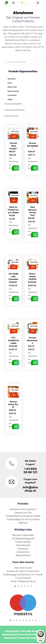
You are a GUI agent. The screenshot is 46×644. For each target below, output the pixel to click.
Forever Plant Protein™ (14, 146)
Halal (10, 83)
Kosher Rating (13, 91)
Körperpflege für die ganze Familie (23, 516)
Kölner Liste (12, 87)
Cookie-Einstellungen (30, 638)
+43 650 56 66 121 (30, 471)
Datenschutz (23, 552)
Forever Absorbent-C (33, 340)
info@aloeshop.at (30, 489)
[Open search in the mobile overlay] (23, 62)
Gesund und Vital (23, 513)
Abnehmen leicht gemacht (23, 509)
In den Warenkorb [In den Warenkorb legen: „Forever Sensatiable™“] (35, 168)
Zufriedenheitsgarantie (23, 538)
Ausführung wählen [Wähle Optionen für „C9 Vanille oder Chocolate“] (16, 299)
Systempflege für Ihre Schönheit (23, 519)
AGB (35, 634)
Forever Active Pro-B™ (14, 404)
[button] (13, 3)
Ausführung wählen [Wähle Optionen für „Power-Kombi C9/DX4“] (35, 299)
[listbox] (0, 644)
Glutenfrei (12, 79)
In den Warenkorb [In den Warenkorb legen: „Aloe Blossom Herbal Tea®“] (35, 235)
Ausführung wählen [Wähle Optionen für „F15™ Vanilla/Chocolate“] (16, 362)
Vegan (10, 99)
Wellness (23, 523)
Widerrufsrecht (23, 555)
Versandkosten (23, 545)
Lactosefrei (12, 95)
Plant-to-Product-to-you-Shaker (13, 210)
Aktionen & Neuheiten (23, 535)
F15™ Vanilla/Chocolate (14, 340)
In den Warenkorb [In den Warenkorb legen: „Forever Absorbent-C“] (35, 362)
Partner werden (23, 542)
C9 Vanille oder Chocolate (13, 276)
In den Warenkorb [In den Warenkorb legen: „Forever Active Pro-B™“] (16, 426)
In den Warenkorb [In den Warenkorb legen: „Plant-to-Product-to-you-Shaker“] (16, 232)
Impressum (23, 549)
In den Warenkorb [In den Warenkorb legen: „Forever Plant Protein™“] (16, 168)
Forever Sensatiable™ (33, 146)
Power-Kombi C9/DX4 (33, 276)
